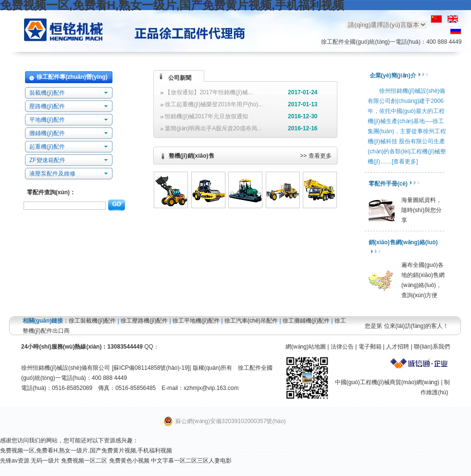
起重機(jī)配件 (47, 147)
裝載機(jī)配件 (47, 93)
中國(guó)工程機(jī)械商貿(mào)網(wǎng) (387, 382)
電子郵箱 (370, 347)
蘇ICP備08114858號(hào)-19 (151, 368)
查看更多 (320, 156)
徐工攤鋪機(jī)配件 (306, 321)
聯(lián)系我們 (432, 347)
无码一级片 (45, 461)
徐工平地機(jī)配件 (196, 321)
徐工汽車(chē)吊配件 (251, 321)
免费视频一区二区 (84, 461)
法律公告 (342, 347)
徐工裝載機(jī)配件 (92, 321)
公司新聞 (180, 78)
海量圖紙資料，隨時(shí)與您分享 (421, 210)
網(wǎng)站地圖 (306, 347)
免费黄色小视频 (129, 461)
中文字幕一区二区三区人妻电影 (191, 461)
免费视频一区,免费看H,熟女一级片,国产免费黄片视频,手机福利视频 (86, 451)
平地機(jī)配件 (47, 120)
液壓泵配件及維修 (52, 174)
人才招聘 (397, 347)
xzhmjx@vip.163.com (211, 388)
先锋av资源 (15, 461)
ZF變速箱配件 (47, 160)
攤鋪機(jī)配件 (47, 133)
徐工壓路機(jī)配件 (144, 321)
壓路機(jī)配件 (47, 106)
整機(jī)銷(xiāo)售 (192, 156)
